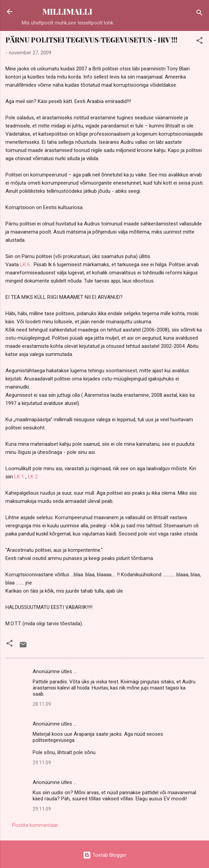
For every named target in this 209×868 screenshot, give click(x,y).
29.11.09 (42, 763)
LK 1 (19, 477)
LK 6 (25, 265)
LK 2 (33, 477)
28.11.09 (42, 704)
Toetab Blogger (105, 855)
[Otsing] (199, 14)
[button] (199, 42)
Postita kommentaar (35, 825)
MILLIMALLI (67, 11)
